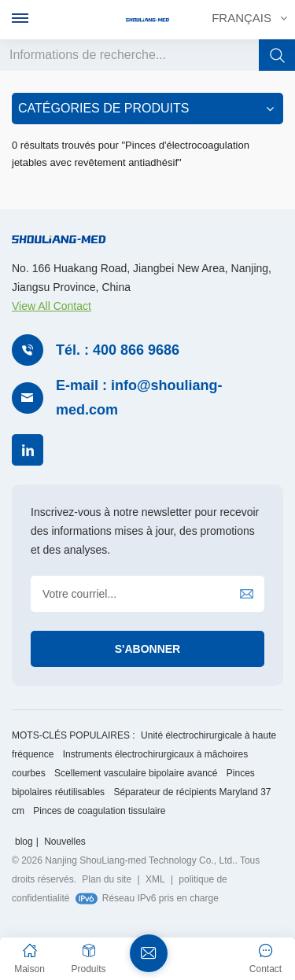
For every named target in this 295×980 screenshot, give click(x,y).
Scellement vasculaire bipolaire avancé (136, 773)
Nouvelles (65, 842)
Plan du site (107, 879)
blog (24, 842)
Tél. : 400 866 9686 (118, 350)
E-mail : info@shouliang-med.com (139, 398)
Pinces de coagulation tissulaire (99, 811)
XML (155, 879)
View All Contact (52, 306)
